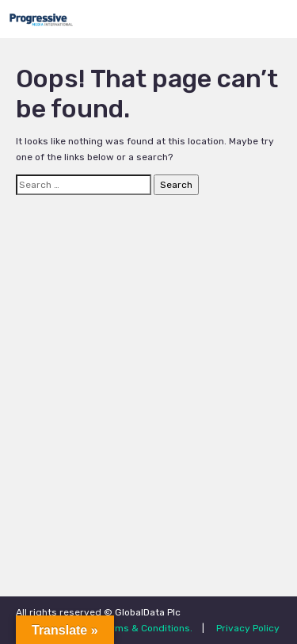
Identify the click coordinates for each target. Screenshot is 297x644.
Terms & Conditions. (147, 628)
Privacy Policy (248, 628)
